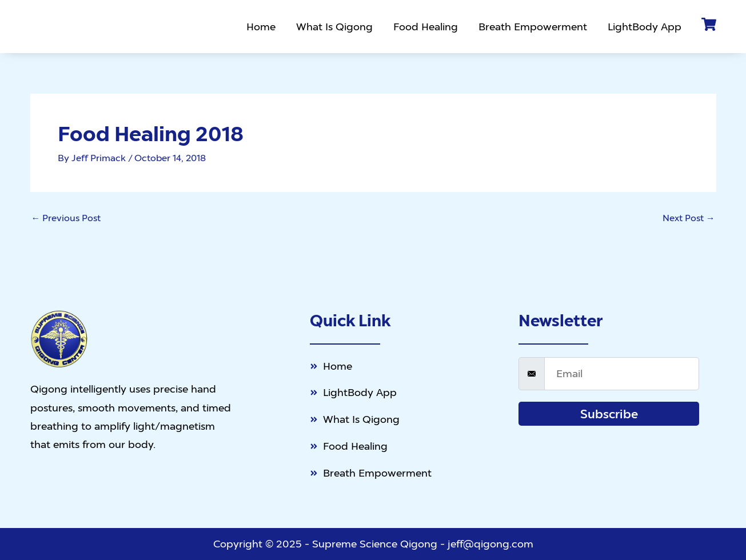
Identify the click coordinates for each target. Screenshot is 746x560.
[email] (622, 372)
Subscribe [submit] (609, 412)
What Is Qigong (335, 27)
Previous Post (66, 218)
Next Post (689, 218)
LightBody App (645, 27)
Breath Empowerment (533, 27)
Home (262, 27)
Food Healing (426, 27)
